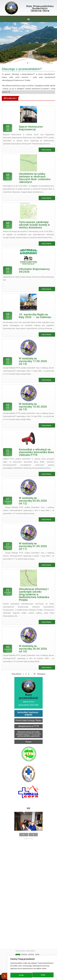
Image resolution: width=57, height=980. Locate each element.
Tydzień (24, 933)
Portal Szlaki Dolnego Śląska (28, 720)
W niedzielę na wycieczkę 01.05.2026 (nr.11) (33, 546)
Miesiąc (31, 933)
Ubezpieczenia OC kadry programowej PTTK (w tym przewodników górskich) (29, 734)
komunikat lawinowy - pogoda (28, 713)
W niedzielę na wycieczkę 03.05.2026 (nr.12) (33, 501)
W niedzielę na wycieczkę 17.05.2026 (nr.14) (33, 361)
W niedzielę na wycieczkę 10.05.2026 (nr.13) (33, 407)
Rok (37, 933)
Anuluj (21, 975)
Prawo (28, 742)
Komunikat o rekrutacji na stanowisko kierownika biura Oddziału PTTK (36, 452)
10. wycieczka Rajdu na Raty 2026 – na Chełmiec (35, 316)
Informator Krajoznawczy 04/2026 (34, 270)
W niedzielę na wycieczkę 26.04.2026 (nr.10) (33, 649)
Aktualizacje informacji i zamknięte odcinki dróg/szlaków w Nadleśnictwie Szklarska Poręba (34, 594)
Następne (41, 674)
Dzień (18, 933)
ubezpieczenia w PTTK (28, 726)
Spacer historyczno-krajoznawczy (31, 128)
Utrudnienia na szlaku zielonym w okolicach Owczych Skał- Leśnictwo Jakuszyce (35, 178)
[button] (28, 19)
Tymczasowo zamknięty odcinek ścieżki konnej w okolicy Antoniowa (34, 225)
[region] (32, 968)
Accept (43, 975)
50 (35, 674)
